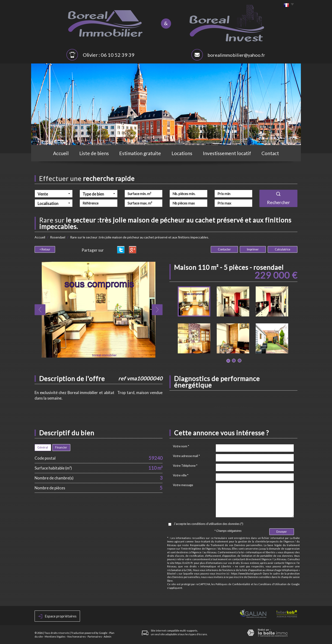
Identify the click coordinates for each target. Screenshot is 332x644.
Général (43, 447)
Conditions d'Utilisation (272, 584)
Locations (182, 153)
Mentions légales (55, 636)
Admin (108, 636)
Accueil (61, 153)
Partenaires (95, 636)
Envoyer (282, 532)
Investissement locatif (227, 153)
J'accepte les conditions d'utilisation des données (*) (208, 524)
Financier (61, 447)
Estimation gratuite (140, 153)
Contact (270, 153)
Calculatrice (283, 249)
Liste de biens (94, 153)
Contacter (224, 249)
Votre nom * (181, 446)
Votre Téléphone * (185, 466)
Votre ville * (181, 475)
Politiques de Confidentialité (233, 584)
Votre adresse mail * (186, 456)
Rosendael (58, 237)
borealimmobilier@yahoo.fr (236, 55)
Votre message (183, 485)
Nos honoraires (77, 636)
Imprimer (253, 249)
